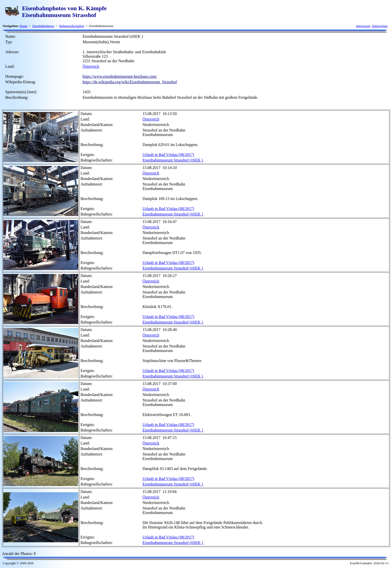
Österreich (91, 66)
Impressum (363, 26)
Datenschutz (380, 26)
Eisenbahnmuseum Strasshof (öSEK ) (173, 160)
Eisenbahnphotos (43, 26)
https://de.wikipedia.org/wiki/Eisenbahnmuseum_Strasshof (130, 82)
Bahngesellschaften (72, 26)
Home (23, 26)
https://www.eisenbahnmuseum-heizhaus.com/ (120, 76)
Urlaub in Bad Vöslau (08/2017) (168, 155)
